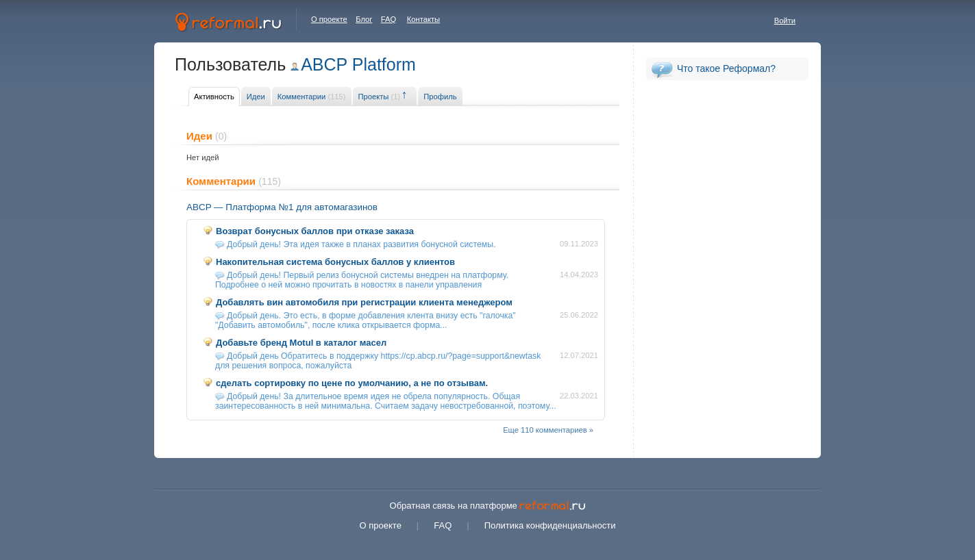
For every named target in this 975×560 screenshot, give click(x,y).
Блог (364, 19)
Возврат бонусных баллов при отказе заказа (315, 231)
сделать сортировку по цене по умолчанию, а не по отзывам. (352, 383)
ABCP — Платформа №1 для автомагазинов (282, 207)
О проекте (329, 19)
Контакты (423, 19)
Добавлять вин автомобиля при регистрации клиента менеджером (364, 302)
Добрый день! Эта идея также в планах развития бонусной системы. (361, 244)
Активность (214, 97)
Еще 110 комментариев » (548, 430)
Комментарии (312, 97)
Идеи (256, 97)
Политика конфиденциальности (550, 525)
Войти (785, 21)
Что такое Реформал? (726, 68)
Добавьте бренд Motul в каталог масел (301, 343)
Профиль (440, 97)
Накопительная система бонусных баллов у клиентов (335, 262)
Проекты (380, 97)
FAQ (388, 19)
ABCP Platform (358, 64)
